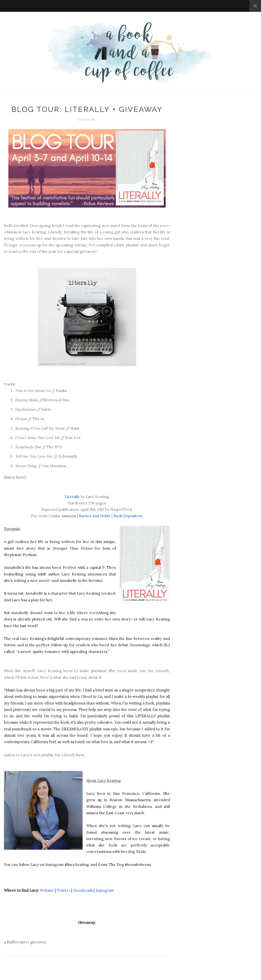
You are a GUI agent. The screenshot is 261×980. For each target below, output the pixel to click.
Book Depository (128, 516)
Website (47, 890)
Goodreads (83, 890)
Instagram (105, 890)
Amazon (69, 516)
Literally (72, 497)
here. (80, 755)
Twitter (64, 890)
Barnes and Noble (95, 516)
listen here (15, 477)
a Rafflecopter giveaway (25, 942)
